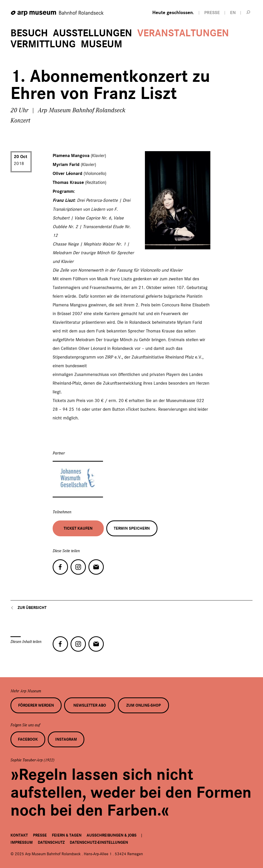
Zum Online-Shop (144, 705)
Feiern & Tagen (67, 835)
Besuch (29, 33)
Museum (101, 44)
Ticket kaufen (78, 528)
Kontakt (19, 835)
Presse (40, 835)
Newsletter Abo (90, 705)
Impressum (22, 842)
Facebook (28, 739)
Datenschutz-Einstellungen (99, 842)
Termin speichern (132, 528)
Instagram (66, 739)
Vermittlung (43, 44)
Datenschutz (51, 842)
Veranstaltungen (183, 33)
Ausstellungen (93, 33)
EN (233, 13)
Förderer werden (36, 705)
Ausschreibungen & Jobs (112, 835)
